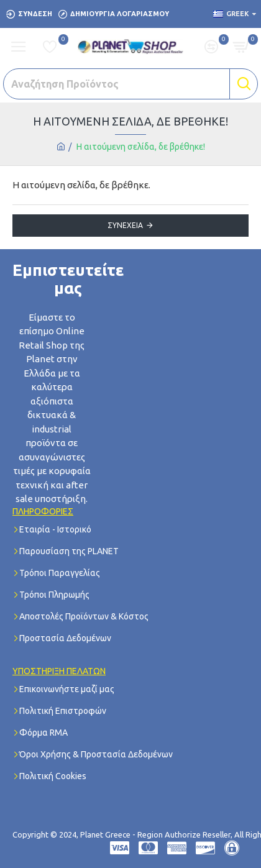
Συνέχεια (125, 225)
